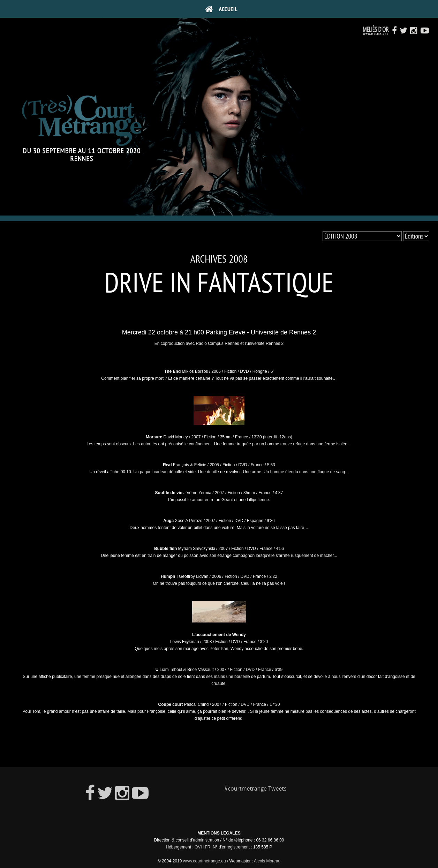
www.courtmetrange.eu (205, 861)
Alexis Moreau (267, 861)
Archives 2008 (219, 259)
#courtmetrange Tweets (255, 788)
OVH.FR (202, 847)
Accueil (221, 9)
